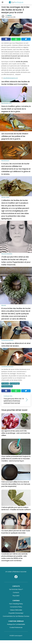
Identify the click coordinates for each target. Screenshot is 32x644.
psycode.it (16, 596)
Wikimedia (4, 305)
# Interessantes (7, 386)
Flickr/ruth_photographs (7, 254)
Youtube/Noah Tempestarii (7, 340)
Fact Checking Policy (16, 604)
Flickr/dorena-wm (5, 161)
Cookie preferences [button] (16, 627)
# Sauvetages (15, 384)
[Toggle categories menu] (3, 2)
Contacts (16, 592)
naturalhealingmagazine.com (10, 78)
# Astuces (5, 384)
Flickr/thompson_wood (6, 103)
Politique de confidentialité (16, 624)
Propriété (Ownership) (16, 613)
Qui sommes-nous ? (16, 589)
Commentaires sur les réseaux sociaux (16, 616)
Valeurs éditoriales (16, 610)
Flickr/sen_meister (5, 197)
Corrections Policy (16, 607)
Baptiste (9, 15)
